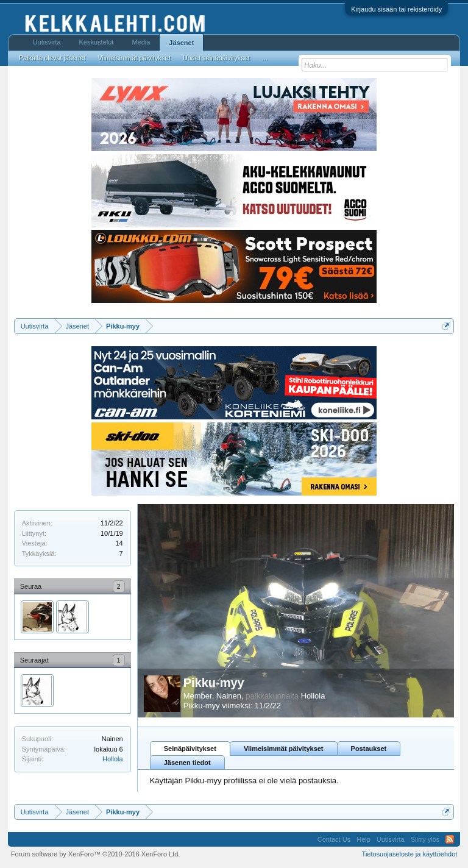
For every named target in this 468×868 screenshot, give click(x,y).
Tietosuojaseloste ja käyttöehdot (410, 854)
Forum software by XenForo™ (96, 854)
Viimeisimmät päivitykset (284, 749)
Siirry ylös (425, 839)
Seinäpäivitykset (190, 749)
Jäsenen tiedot (187, 763)
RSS (450, 839)
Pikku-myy (214, 683)
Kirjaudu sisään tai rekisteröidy (396, 9)
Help (363, 839)
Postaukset (369, 749)
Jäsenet (181, 43)
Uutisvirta (47, 42)
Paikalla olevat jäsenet (52, 58)
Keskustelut (97, 42)
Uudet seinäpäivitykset (216, 58)
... (265, 58)
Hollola (113, 759)
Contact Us (334, 839)
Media (141, 42)
